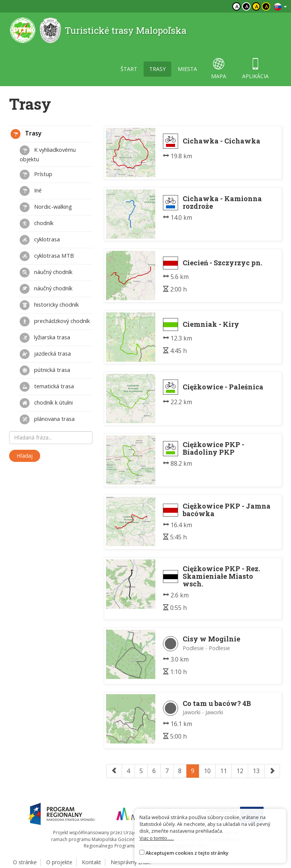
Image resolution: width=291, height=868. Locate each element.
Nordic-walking (46, 207)
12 (240, 771)
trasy (157, 69)
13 (256, 771)
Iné (31, 191)
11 (224, 771)
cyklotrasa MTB (47, 256)
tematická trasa (47, 387)
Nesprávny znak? (131, 862)
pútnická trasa (45, 370)
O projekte (59, 862)
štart (129, 69)
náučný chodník (46, 273)
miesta (187, 69)
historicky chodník (49, 305)
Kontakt (92, 862)
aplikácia (255, 69)
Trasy (26, 134)
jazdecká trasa (45, 354)
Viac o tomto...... (157, 838)
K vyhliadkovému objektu (48, 154)
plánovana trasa (47, 419)
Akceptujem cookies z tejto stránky (187, 853)
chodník (37, 224)
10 (207, 771)
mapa (219, 69)
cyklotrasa (40, 240)
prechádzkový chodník (55, 321)
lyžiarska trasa (45, 338)
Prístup (36, 175)
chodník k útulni (46, 403)
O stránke (25, 862)
